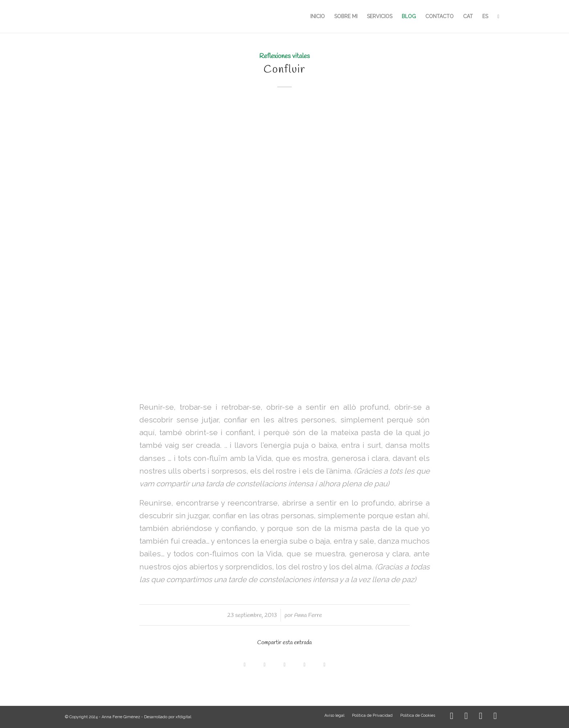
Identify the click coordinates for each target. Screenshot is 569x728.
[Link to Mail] (495, 717)
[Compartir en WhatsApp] (285, 663)
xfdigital (183, 717)
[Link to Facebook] (466, 717)
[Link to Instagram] (451, 717)
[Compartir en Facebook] (245, 663)
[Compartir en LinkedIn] (305, 663)
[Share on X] (265, 663)
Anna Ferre (308, 615)
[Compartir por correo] (325, 663)
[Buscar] (498, 16)
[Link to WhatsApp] (480, 717)
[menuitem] (318, 16)
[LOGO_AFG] (65, 16)
